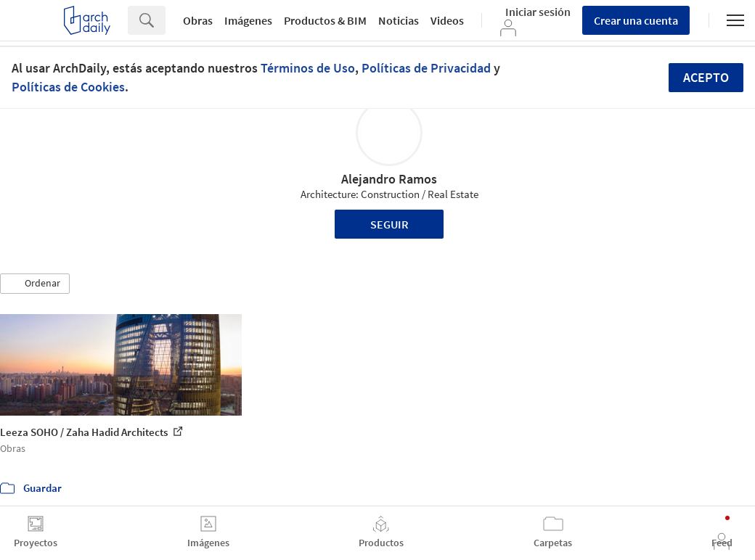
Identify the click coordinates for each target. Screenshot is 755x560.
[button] (35, 284)
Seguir (389, 224)
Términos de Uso (308, 68)
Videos (447, 20)
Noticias (399, 20)
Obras (198, 20)
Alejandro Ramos (389, 179)
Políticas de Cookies (68, 87)
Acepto (706, 77)
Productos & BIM (325, 20)
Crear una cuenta (636, 20)
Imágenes (248, 20)
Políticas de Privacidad (426, 68)
